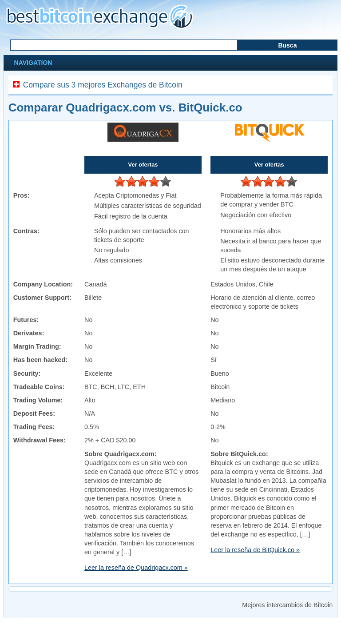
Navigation (32, 63)
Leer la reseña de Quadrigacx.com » (136, 568)
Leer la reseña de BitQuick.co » (255, 550)
